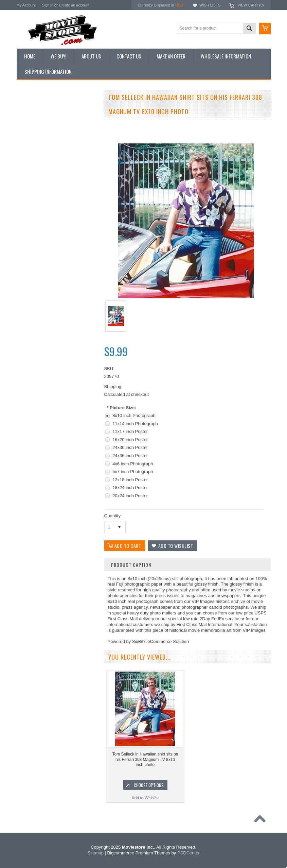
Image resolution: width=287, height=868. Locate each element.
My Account (26, 5)
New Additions (33, 110)
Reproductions (33, 156)
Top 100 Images (35, 133)
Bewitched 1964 (35, 509)
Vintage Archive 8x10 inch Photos (51, 122)
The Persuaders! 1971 (41, 498)
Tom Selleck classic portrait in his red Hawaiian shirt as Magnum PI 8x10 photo (57, 350)
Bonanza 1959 (33, 533)
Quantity (112, 516)
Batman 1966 (32, 429)
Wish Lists (210, 5)
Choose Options (61, 373)
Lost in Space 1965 (38, 463)
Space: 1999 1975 (37, 475)
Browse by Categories (40, 145)
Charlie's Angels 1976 (40, 452)
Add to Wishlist (57, 386)
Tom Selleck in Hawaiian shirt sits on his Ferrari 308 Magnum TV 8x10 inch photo (145, 759)
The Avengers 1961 (38, 440)
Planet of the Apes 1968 (42, 486)
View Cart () (250, 5)
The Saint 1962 (34, 521)
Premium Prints (34, 179)
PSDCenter (189, 853)
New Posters (32, 168)
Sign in (48, 5)
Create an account (74, 5)
